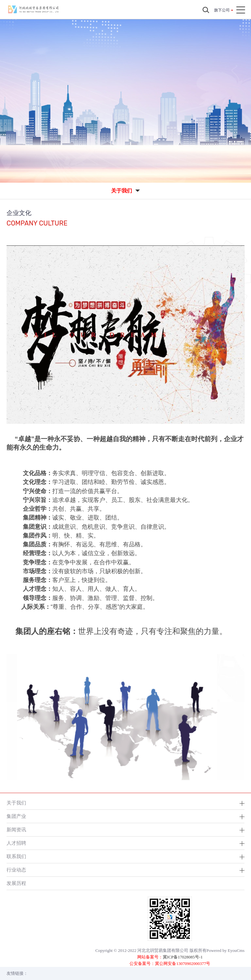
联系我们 (16, 856)
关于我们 (16, 803)
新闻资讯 (16, 830)
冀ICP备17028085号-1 (183, 957)
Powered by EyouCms (226, 950)
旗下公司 (222, 10)
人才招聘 (16, 843)
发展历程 (16, 883)
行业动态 (16, 870)
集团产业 (16, 816)
